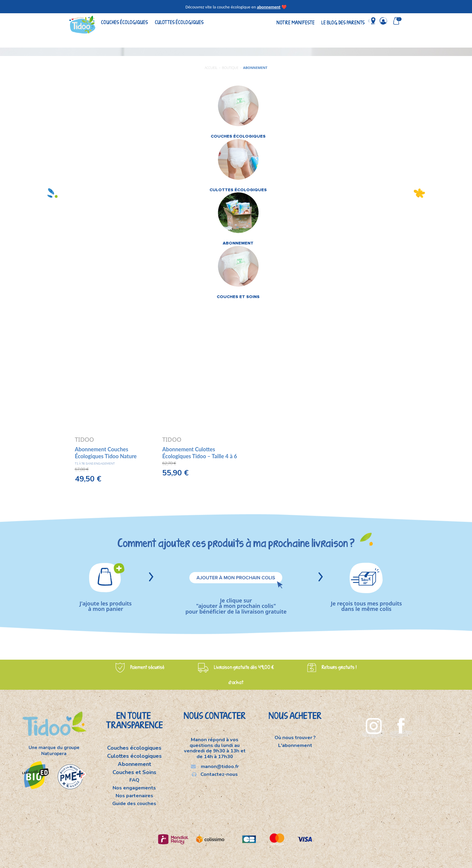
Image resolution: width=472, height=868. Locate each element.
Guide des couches (134, 803)
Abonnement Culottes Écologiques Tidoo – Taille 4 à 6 (200, 453)
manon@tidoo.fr (215, 766)
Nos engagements (134, 788)
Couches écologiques (124, 22)
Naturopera (54, 754)
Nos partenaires (134, 796)
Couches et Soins (134, 772)
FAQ (134, 780)
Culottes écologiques (179, 22)
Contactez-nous (215, 774)
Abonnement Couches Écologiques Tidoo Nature (106, 453)
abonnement (269, 7)
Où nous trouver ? (295, 738)
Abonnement (134, 764)
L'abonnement (295, 745)
